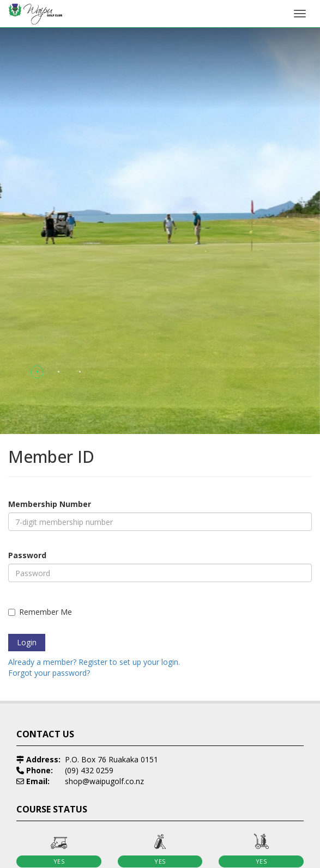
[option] (84, 684)
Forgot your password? (49, 673)
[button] (37, 372)
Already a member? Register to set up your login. (94, 662)
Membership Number (50, 504)
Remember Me (40, 612)
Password (27, 555)
